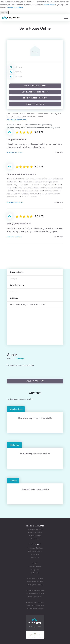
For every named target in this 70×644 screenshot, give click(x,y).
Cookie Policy (35, 573)
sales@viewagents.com (17, 120)
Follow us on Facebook (35, 529)
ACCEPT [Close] (4, 13)
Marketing (14, 445)
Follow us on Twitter (35, 533)
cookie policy (49, 5)
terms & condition (16, 8)
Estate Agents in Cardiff (35, 582)
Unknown (18, 67)
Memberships (16, 409)
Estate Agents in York (35, 597)
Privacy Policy (35, 570)
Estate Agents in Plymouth (35, 602)
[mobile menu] (66, 18)
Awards (13, 481)
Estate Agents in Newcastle (35, 605)
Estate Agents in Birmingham (35, 593)
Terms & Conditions (35, 567)
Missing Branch (35, 554)
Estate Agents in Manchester (35, 590)
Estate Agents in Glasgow (35, 608)
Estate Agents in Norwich (35, 585)
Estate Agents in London (35, 578)
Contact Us (35, 539)
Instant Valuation (35, 536)
